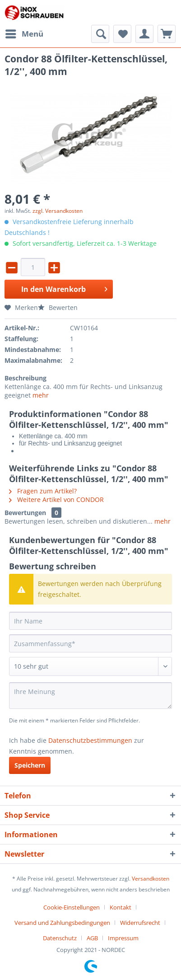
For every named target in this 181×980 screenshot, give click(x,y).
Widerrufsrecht (140, 923)
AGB (92, 938)
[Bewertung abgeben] (90, 666)
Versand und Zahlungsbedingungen (62, 923)
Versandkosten (151, 879)
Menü (24, 33)
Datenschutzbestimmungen (90, 740)
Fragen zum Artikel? (43, 491)
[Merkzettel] (122, 34)
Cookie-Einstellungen (72, 907)
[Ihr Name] (90, 621)
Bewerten (58, 307)
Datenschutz (60, 938)
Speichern (30, 765)
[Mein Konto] (144, 34)
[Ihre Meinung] (90, 696)
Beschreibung (26, 378)
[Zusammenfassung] (90, 643)
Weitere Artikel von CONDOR (56, 499)
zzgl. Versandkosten (58, 211)
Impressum (123, 938)
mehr (41, 395)
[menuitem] (24, 34)
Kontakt (121, 907)
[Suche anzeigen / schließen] (100, 34)
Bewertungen (25, 513)
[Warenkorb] (167, 34)
